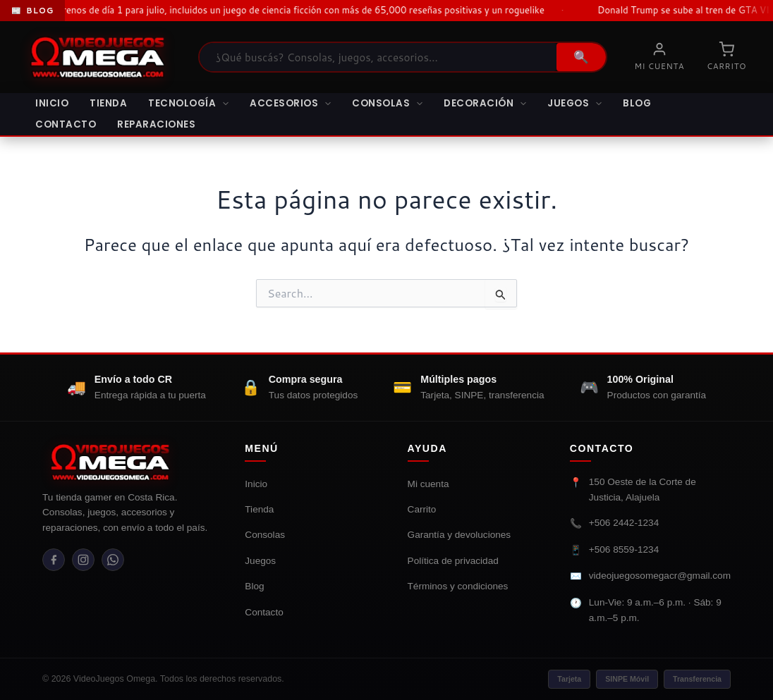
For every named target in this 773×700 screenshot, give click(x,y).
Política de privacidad (453, 561)
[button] (222, 104)
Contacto (66, 124)
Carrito (422, 509)
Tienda (108, 103)
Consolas (387, 104)
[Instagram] (87, 561)
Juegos (574, 104)
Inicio (52, 103)
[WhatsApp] (120, 561)
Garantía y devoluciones (459, 535)
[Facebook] (55, 561)
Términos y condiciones (458, 586)
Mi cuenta (428, 484)
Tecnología (188, 104)
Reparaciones (156, 124)
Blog (637, 103)
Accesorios (290, 104)
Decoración (485, 104)
